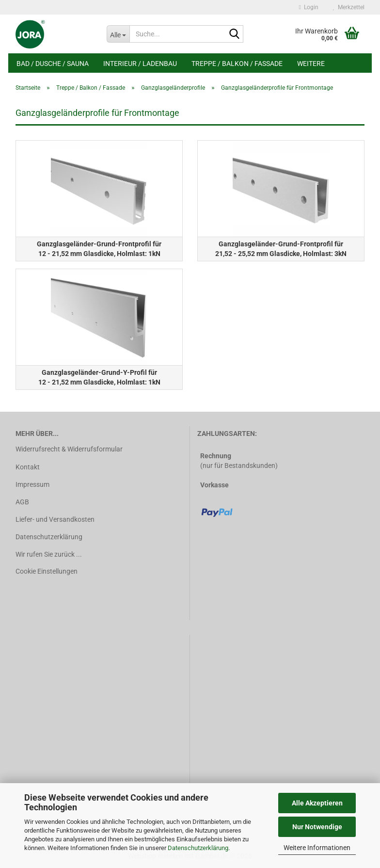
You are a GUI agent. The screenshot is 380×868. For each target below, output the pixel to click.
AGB (22, 502)
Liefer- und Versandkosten (55, 519)
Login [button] (309, 7)
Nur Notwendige (317, 827)
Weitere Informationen (317, 848)
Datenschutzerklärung (198, 848)
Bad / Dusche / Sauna (53, 64)
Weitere (311, 64)
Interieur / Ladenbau (140, 64)
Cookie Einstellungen (47, 571)
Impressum (32, 484)
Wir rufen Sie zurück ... (49, 554)
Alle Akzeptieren (317, 803)
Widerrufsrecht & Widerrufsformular (69, 449)
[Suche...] (118, 34)
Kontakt (28, 467)
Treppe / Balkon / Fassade (237, 64)
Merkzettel (349, 7)
